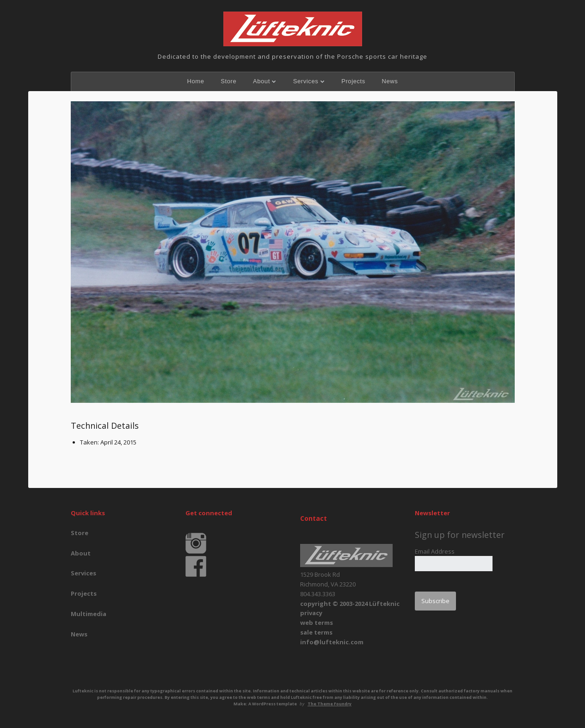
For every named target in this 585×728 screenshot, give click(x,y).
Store (228, 81)
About (262, 81)
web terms (317, 623)
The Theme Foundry (329, 704)
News (390, 81)
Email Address (435, 551)
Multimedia (89, 614)
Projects (353, 81)
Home (196, 81)
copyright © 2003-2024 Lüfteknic (350, 604)
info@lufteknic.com (332, 642)
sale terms (316, 632)
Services (306, 81)
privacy (311, 613)
